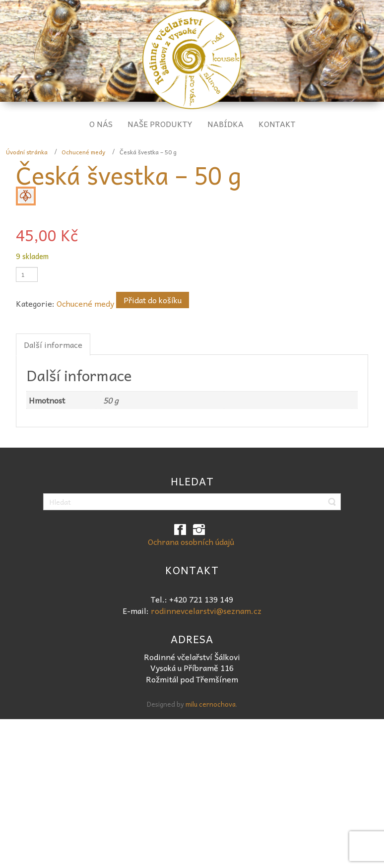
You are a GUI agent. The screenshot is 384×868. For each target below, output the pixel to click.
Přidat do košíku (153, 300)
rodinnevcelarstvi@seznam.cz (206, 610)
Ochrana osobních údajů (191, 541)
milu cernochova (211, 704)
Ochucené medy (83, 152)
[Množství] (27, 274)
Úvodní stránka (27, 152)
